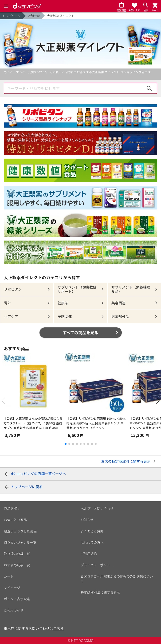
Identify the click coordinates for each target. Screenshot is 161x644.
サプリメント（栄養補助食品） (131, 289)
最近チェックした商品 (20, 531)
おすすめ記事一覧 (17, 565)
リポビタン (13, 289)
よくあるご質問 (92, 531)
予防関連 (65, 316)
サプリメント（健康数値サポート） (77, 289)
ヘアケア (11, 316)
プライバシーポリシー (97, 565)
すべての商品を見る (80, 332)
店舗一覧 (34, 16)
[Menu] (6, 6)
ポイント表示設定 (17, 599)
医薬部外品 (120, 316)
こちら (58, 628)
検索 (149, 88)
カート (9, 576)
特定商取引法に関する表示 (100, 592)
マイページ (12, 588)
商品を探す (12, 508)
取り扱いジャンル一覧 (20, 542)
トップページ (12, 16)
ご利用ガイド (14, 610)
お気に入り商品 (15, 520)
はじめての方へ (92, 542)
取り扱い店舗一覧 (17, 554)
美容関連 (118, 303)
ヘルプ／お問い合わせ (97, 508)
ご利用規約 (89, 554)
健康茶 (63, 303)
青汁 (8, 303)
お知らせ (87, 520)
